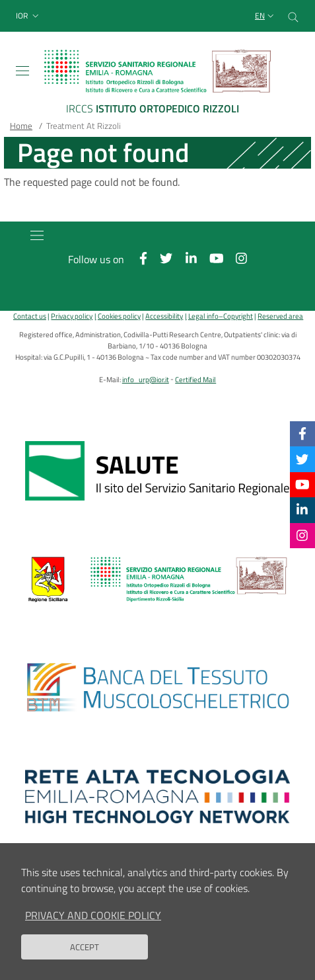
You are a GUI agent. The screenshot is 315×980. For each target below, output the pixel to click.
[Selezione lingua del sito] (266, 16)
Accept (85, 956)
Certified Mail (195, 379)
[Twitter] (302, 459)
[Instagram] (302, 535)
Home (21, 126)
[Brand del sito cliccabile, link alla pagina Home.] (157, 84)
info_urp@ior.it (146, 379)
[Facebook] (302, 433)
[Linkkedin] (302, 510)
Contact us (30, 316)
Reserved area (280, 316)
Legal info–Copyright (221, 316)
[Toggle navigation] (22, 71)
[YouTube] (302, 484)
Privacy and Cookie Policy (93, 924)
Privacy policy (72, 316)
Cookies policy (119, 316)
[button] (29, 16)
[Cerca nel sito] (293, 16)
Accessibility (164, 316)
